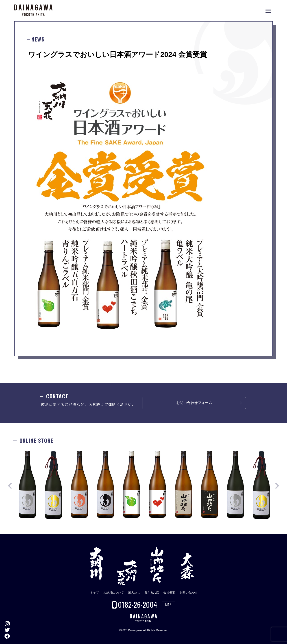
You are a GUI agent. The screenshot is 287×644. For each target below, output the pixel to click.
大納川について (114, 593)
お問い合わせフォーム (194, 403)
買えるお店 (152, 593)
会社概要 (169, 593)
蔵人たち (134, 593)
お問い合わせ (188, 593)
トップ (95, 593)
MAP (168, 605)
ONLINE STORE (282, 325)
